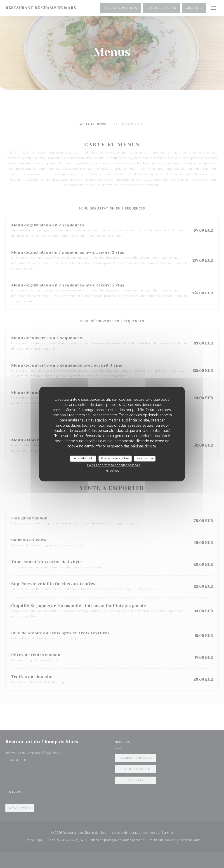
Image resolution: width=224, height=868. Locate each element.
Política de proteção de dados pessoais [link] (114, 465)
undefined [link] (113, 471)
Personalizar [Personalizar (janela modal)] (145, 458)
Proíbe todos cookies (115, 458)
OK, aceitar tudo (83, 458)
